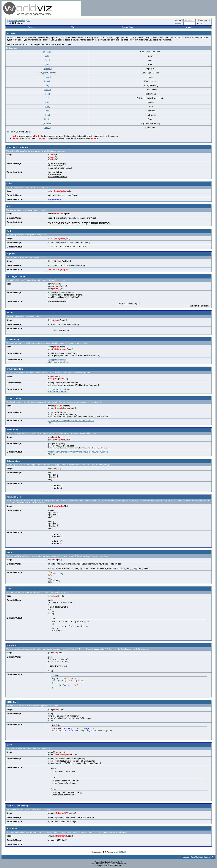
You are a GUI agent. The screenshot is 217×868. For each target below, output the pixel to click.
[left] (40, 73)
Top (213, 857)
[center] (53, 73)
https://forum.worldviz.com (59, 389)
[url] (47, 85)
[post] (47, 94)
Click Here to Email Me (58, 362)
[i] (47, 52)
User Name (179, 20)
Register (31, 27)
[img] (47, 102)
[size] (47, 60)
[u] (50, 52)
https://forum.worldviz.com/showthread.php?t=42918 (71, 421)
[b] (44, 52)
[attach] (47, 128)
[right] (46, 73)
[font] (47, 64)
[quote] (47, 119)
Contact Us (185, 857)
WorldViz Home (197, 857)
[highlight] (47, 69)
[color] (47, 56)
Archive (207, 857)
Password (178, 23)
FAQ (29, 21)
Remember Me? (204, 21)
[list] (47, 98)
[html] (47, 115)
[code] (47, 107)
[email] (47, 81)
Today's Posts (128, 27)
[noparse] (47, 123)
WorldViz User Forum (17, 21)
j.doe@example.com (57, 360)
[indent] (47, 77)
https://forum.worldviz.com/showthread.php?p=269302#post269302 (78, 452)
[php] (47, 111)
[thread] (47, 90)
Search (189, 27)
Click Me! (52, 423)
